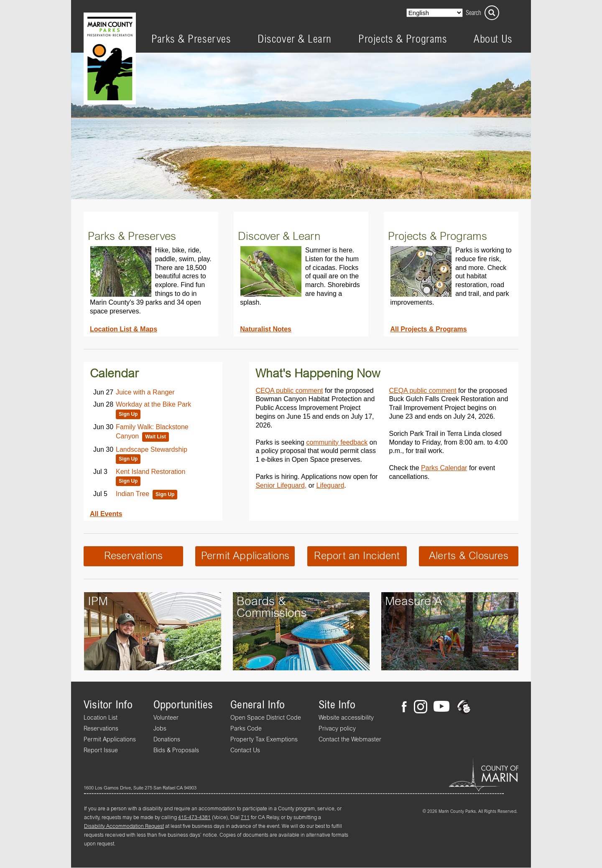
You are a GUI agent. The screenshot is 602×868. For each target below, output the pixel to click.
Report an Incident (357, 556)
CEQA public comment (289, 390)
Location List (101, 718)
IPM (98, 602)
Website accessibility (346, 718)
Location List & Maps (124, 329)
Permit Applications (245, 556)
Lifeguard (330, 485)
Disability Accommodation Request (124, 827)
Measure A (414, 602)
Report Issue (101, 751)
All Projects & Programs (428, 329)
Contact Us (245, 751)
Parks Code (246, 729)
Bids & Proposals (176, 751)
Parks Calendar (444, 468)
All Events (106, 514)
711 (245, 818)
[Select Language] (435, 13)
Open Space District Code (266, 718)
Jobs (160, 729)
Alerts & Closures (469, 556)
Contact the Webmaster (350, 740)
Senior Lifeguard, (281, 485)
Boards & (261, 602)
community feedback (337, 442)
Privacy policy (337, 729)
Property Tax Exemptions (264, 740)
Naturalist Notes (266, 329)
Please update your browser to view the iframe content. (153, 444)
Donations (167, 740)
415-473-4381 (194, 818)
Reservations (134, 556)
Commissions (272, 613)
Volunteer (166, 718)
